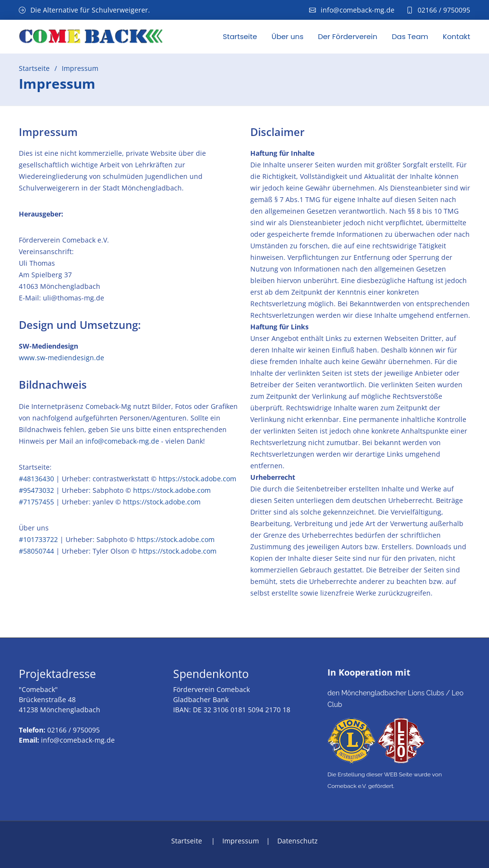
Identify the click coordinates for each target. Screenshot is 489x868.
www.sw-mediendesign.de (61, 358)
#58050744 (36, 551)
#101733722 (38, 539)
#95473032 (36, 490)
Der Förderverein (347, 36)
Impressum (241, 841)
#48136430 (36, 479)
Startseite (240, 36)
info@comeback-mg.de (122, 441)
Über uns (287, 36)
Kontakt (456, 36)
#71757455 (37, 502)
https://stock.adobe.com (197, 479)
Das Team (410, 36)
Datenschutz (298, 841)
